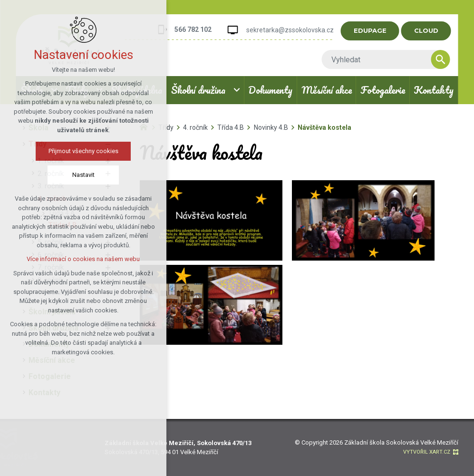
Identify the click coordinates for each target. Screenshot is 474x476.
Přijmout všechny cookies (83, 151)
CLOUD (430, 30)
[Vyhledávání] (444, 59)
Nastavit (83, 175)
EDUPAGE (373, 30)
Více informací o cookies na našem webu (83, 259)
